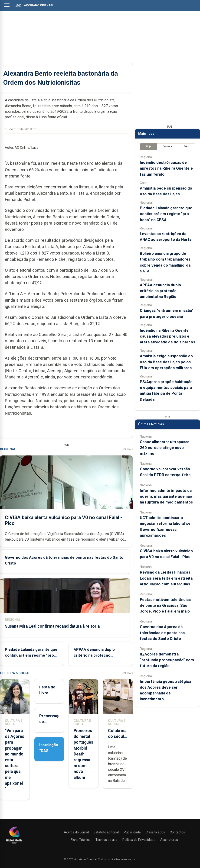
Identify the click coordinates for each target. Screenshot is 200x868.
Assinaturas (169, 840)
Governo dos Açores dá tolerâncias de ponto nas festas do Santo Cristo (162, 632)
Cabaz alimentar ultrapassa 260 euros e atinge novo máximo (165, 448)
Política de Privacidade (139, 840)
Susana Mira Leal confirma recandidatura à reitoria (52, 626)
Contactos (177, 832)
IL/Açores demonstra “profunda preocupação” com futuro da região (167, 660)
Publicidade (132, 832)
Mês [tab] (186, 147)
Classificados (155, 832)
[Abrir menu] (7, 5)
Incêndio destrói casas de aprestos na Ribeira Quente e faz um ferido (166, 168)
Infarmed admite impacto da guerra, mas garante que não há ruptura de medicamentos (166, 496)
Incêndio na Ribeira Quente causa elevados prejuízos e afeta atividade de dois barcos (167, 336)
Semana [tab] (168, 147)
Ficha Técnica (81, 840)
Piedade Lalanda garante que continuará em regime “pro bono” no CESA (31, 655)
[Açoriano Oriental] (14, 844)
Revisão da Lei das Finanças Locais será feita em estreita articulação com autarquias (166, 578)
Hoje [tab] (149, 147)
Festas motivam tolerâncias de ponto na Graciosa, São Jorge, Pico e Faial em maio (165, 605)
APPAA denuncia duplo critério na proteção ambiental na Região (94, 655)
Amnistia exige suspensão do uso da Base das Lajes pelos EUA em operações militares (166, 362)
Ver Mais (127, 450)
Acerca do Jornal (76, 832)
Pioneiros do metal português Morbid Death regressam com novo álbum (83, 754)
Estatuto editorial (106, 832)
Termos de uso (106, 840)
